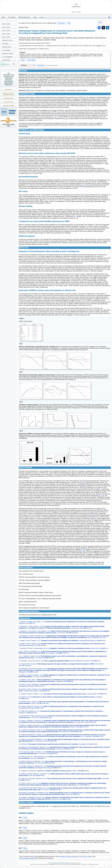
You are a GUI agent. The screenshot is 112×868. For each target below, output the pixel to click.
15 (84, 185)
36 (84, 549)
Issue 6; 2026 (6, 24)
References (9, 85)
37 (38, 551)
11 (67, 119)
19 (77, 218)
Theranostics (9, 89)
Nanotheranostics (9, 98)
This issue (61, 23)
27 (72, 504)
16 (41, 198)
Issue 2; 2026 (6, 37)
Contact (42, 17)
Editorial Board (7, 47)
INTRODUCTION (9, 75)
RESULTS (9, 80)
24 (100, 496)
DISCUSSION (9, 81)
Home (3, 17)
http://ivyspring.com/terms (27, 858)
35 (101, 546)
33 (33, 533)
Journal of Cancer (9, 102)
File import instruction (52, 65)
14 (82, 185)
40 (81, 558)
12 (83, 148)
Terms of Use (94, 864)
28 (102, 510)
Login (35, 17)
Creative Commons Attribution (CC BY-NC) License (76, 857)
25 (103, 496)
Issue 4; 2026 (6, 30)
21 (83, 482)
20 (87, 228)
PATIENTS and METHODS (9, 77)
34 (49, 546)
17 (75, 218)
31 (95, 518)
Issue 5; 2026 (6, 27)
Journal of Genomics (9, 105)
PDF (100, 23)
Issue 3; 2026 (6, 34)
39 (54, 558)
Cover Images (6, 50)
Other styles (31, 60)
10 (55, 117)
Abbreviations (9, 83)
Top (9, 73)
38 (80, 551)
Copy (23, 60)
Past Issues (5, 43)
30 (96, 513)
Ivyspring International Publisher (61, 863)
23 (64, 491)
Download (41, 65)
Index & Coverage (8, 53)
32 (37, 523)
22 (84, 487)
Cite (69, 23)
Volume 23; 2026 (7, 40)
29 (24, 513)
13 (53, 172)
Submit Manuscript (24, 17)
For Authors (12, 17)
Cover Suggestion (7, 57)
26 (43, 504)
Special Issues (6, 60)
